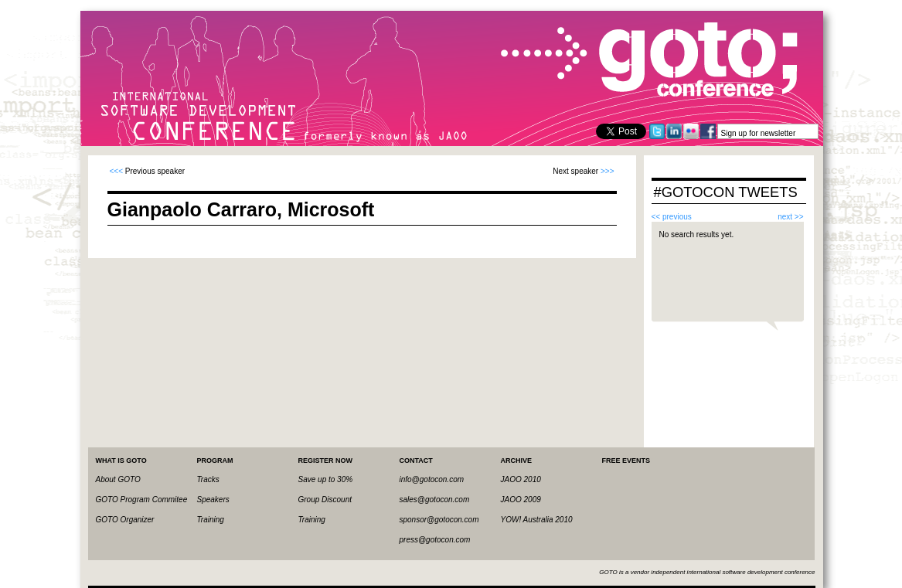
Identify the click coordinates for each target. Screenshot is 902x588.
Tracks (208, 479)
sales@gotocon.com (435, 500)
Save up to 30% (326, 479)
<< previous (672, 217)
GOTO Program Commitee (142, 500)
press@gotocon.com (435, 540)
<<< (117, 171)
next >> (790, 217)
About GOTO (118, 479)
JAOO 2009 (521, 500)
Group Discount (325, 500)
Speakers (213, 500)
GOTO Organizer (125, 520)
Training (211, 520)
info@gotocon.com (432, 479)
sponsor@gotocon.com (439, 520)
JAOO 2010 (521, 479)
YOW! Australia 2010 (537, 520)
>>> (608, 171)
